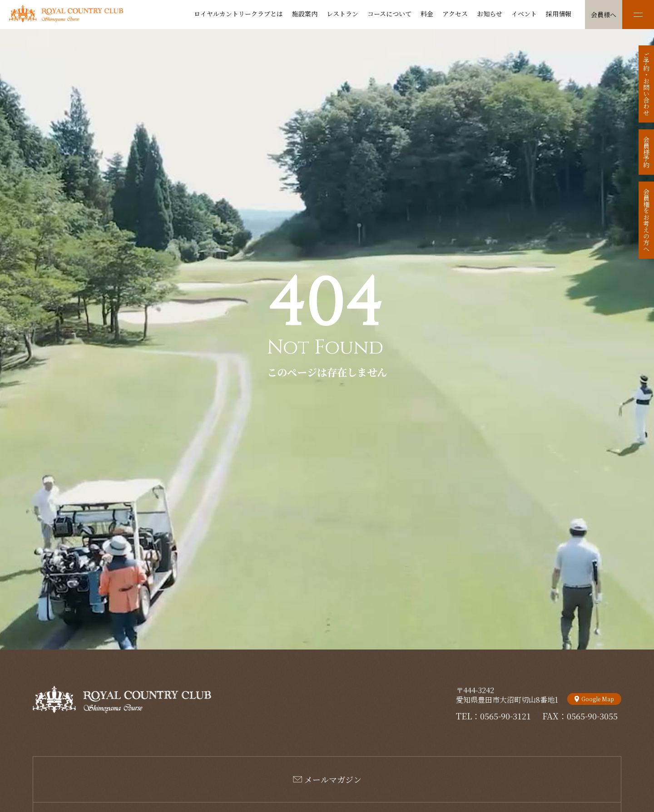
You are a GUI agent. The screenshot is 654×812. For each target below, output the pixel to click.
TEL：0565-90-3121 (493, 716)
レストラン (342, 14)
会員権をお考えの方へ (646, 220)
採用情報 (559, 14)
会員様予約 (646, 152)
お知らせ (490, 14)
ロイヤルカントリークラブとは (238, 14)
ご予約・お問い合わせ (646, 84)
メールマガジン (333, 779)
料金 (427, 14)
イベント (524, 14)
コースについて (389, 14)
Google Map (598, 699)
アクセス (455, 14)
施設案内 (305, 14)
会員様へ (604, 15)
